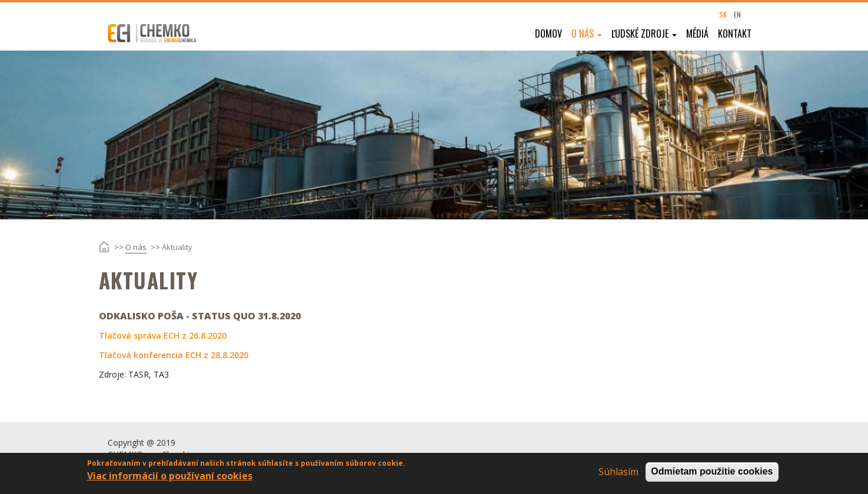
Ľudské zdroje (644, 34)
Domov (548, 34)
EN (737, 14)
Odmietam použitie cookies (712, 475)
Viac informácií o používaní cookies (170, 479)
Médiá (697, 34)
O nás (587, 34)
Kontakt (735, 34)
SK (723, 14)
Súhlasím (618, 475)
